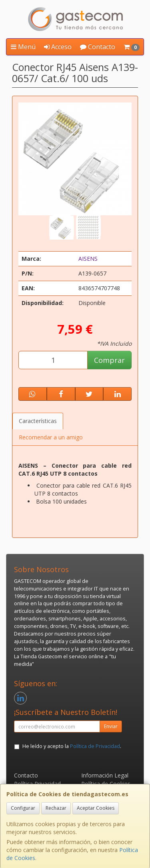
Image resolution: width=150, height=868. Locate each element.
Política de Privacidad (95, 746)
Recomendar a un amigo (51, 437)
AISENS (88, 259)
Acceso (58, 47)
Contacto (98, 47)
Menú (23, 47)
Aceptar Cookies (96, 808)
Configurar (23, 808)
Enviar (111, 726)
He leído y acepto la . (72, 746)
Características (38, 421)
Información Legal (105, 775)
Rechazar (56, 808)
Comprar (109, 360)
